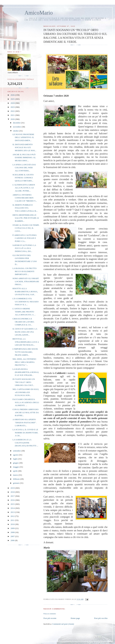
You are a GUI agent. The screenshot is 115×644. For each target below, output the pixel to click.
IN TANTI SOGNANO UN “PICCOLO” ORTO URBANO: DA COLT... (24, 382)
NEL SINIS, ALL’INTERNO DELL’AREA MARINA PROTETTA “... (24, 362)
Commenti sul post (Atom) (63, 624)
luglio (16, 459)
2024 (13, 103)
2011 (13, 520)
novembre (17, 127)
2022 (13, 111)
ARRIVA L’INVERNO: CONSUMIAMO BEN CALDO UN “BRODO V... (25, 198)
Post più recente (50, 618)
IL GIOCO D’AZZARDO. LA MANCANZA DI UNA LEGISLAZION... (25, 332)
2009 (13, 528)
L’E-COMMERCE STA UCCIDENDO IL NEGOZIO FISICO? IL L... (25, 302)
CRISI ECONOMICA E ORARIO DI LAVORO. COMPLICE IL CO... (23, 322)
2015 (13, 504)
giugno (16, 463)
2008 (13, 532)
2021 (13, 115)
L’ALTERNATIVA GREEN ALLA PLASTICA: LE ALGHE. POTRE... (24, 188)
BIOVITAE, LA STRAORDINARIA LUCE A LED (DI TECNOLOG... (26, 342)
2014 (13, 508)
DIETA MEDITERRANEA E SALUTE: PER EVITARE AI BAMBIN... (26, 218)
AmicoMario (39, 13)
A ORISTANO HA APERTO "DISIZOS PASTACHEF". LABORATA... (24, 422)
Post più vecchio (101, 618)
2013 (13, 512)
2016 (13, 500)
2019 (13, 488)
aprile (16, 471)
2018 (13, 492)
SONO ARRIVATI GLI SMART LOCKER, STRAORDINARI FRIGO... (26, 281)
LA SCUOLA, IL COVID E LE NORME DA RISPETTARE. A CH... (25, 433)
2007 (13, 536)
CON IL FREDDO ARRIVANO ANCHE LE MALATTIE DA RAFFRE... (25, 412)
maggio (16, 467)
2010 (13, 524)
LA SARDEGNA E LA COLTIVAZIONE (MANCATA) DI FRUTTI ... (25, 443)
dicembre (17, 123)
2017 (13, 496)
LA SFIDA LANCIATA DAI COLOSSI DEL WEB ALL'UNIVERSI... (24, 168)
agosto (16, 455)
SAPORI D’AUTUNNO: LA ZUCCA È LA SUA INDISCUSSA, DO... (24, 248)
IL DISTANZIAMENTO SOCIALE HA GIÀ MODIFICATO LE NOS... (24, 147)
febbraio (17, 479)
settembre (17, 451)
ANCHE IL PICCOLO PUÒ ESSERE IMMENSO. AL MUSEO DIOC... (24, 158)
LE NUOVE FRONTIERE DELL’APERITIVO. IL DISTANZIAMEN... (23, 137)
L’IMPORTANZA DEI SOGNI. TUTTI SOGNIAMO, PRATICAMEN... (25, 352)
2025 (13, 99)
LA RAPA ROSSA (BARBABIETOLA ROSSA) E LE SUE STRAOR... (25, 372)
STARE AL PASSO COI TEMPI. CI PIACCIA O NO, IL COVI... (26, 228)
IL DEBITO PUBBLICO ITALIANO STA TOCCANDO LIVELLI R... (25, 208)
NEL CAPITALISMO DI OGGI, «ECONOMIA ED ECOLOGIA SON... (26, 392)
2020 (13, 119)
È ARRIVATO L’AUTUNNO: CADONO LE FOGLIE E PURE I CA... (25, 238)
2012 (13, 516)
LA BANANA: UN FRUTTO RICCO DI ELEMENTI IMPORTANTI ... (24, 271)
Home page (75, 618)
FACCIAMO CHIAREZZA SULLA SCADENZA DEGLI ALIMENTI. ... (26, 402)
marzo (16, 475)
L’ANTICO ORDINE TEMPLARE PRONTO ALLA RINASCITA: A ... (24, 312)
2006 (13, 540)
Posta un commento (50, 614)
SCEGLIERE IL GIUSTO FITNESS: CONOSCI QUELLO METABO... (23, 178)
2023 (13, 107)
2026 (13, 95)
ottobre (16, 131)
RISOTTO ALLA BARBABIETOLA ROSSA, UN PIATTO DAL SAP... (25, 291)
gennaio (16, 483)
